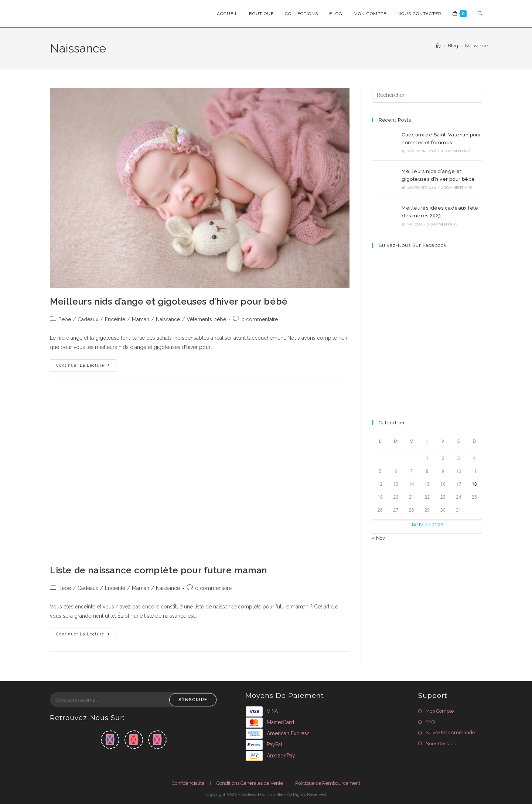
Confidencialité (188, 783)
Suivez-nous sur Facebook (413, 245)
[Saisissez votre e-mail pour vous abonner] (134, 700)
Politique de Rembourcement (328, 783)
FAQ (430, 722)
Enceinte (115, 319)
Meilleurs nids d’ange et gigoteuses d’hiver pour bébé (169, 301)
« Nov (378, 538)
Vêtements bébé (206, 319)
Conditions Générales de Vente (250, 783)
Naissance (476, 46)
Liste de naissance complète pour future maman (158, 570)
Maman (141, 319)
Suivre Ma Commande (450, 732)
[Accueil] (438, 46)
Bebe (65, 319)
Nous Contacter (442, 744)
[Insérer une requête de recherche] (427, 95)
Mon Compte (440, 711)
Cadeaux (88, 319)
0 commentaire (260, 319)
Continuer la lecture (86, 367)
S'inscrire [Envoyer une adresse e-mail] (193, 700)
